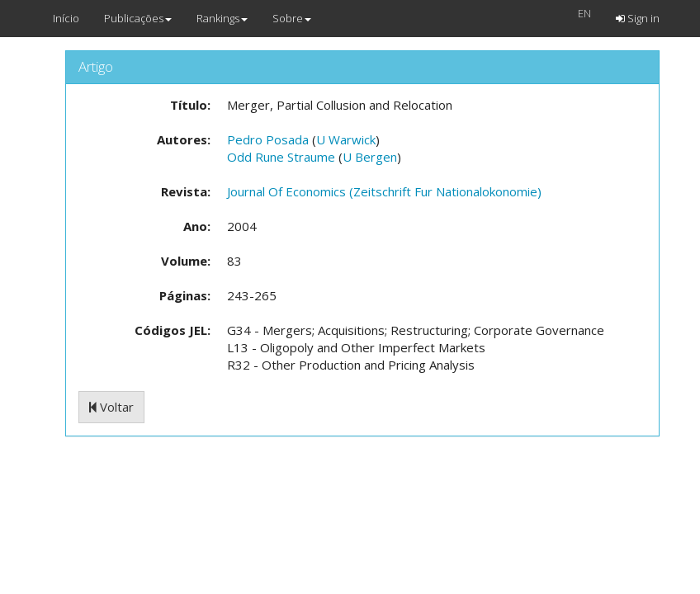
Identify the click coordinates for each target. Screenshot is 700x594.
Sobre (292, 18)
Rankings (222, 18)
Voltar (111, 407)
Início (66, 18)
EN (584, 13)
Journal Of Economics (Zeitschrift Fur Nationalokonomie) (384, 191)
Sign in (638, 18)
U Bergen (370, 157)
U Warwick (346, 139)
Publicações (138, 18)
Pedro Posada (268, 139)
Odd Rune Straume (281, 157)
